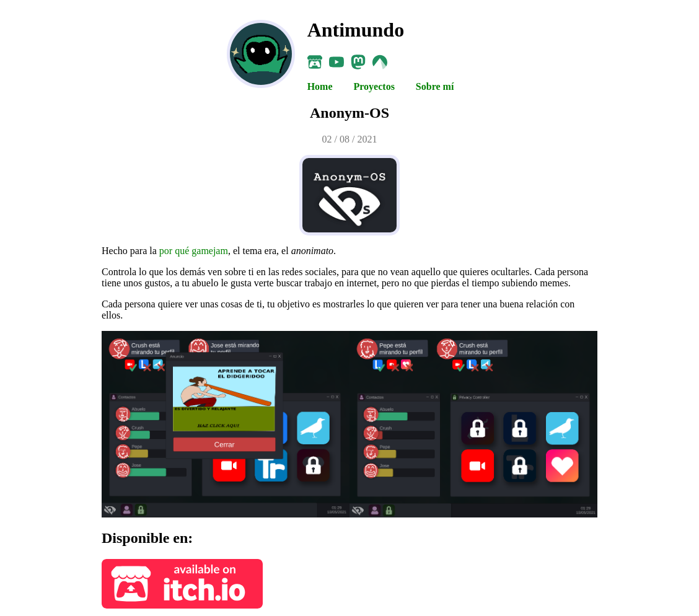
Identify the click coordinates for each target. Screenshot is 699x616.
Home (321, 86)
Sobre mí (435, 86)
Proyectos (376, 86)
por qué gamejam (194, 251)
